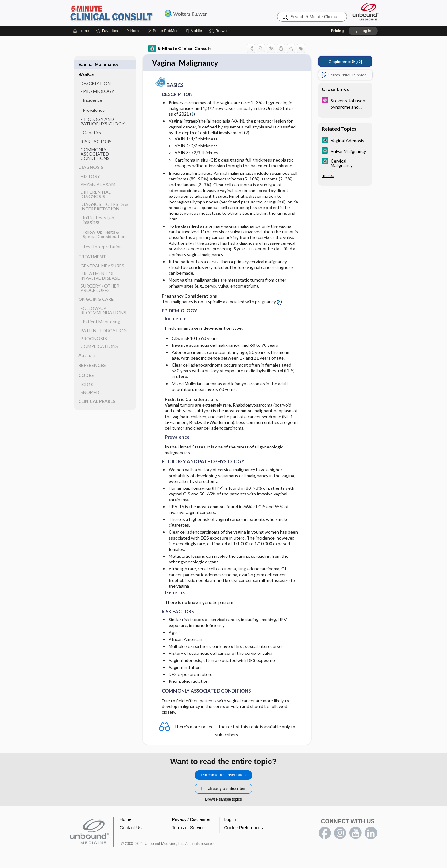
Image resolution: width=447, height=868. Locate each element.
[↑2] (345, 62)
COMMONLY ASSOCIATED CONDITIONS (95, 144)
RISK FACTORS (96, 131)
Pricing (337, 31)
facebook (325, 833)
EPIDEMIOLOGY (97, 81)
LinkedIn (371, 833)
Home (126, 820)
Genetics (92, 122)
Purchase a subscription (224, 775)
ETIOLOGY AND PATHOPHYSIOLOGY (103, 111)
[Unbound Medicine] (366, 11)
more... (328, 175)
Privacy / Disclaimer (191, 820)
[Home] (81, 31)
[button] (219, 31)
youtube (355, 833)
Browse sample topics (223, 800)
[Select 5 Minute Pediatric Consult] (345, 103)
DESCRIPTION (96, 73)
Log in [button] (230, 820)
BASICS (86, 64)
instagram (340, 833)
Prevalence (94, 100)
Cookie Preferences (244, 828)
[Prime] (163, 31)
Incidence (92, 90)
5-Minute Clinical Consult (148, 13)
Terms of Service (188, 828)
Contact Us (131, 828)
